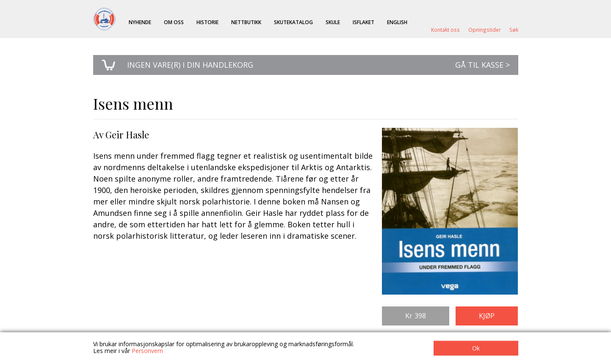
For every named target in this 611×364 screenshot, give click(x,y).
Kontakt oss (445, 30)
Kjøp (487, 316)
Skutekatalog (293, 22)
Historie (207, 22)
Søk (514, 30)
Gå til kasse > (482, 65)
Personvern (147, 351)
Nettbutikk (246, 22)
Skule (333, 22)
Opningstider (485, 30)
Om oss (174, 22)
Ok (476, 348)
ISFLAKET (364, 22)
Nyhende (140, 22)
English (397, 22)
